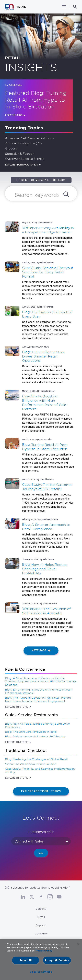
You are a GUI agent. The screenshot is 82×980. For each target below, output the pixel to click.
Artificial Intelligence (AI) (23, 143)
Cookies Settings (41, 972)
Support (41, 925)
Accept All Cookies (57, 960)
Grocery (11, 148)
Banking (41, 909)
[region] (41, 960)
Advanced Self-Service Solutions (29, 138)
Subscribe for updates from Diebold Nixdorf (40, 888)
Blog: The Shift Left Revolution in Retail (31, 732)
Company (41, 933)
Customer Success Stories (25, 159)
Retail (41, 917)
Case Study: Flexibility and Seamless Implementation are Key (40, 770)
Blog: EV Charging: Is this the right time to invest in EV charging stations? (39, 691)
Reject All (26, 960)
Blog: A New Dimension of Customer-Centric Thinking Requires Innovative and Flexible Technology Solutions (41, 681)
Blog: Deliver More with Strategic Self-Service (35, 736)
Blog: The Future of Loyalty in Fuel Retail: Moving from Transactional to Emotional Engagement (38, 699)
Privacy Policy (44, 951)
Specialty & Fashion (20, 154)
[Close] (78, 944)
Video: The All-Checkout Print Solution (31, 764)
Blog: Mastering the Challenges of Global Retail (36, 759)
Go (41, 853)
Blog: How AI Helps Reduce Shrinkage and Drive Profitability (37, 725)
